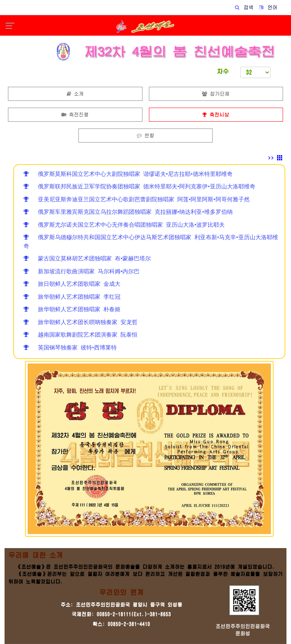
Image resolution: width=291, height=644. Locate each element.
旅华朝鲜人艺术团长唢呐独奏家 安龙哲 (81, 322)
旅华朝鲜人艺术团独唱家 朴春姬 (72, 309)
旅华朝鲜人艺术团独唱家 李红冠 (72, 297)
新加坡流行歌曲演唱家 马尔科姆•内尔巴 (81, 271)
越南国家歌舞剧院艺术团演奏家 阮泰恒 (81, 335)
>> (275, 158)
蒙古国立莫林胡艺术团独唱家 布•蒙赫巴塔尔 (87, 258)
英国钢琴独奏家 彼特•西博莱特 (70, 347)
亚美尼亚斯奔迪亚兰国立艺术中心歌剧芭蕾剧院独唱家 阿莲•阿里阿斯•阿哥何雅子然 (137, 199)
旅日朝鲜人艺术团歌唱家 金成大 (72, 284)
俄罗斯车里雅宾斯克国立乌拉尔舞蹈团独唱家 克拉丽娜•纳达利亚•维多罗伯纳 (128, 212)
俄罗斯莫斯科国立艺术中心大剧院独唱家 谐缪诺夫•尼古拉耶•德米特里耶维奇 (128, 174)
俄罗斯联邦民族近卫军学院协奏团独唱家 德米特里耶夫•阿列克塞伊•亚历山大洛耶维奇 (139, 186)
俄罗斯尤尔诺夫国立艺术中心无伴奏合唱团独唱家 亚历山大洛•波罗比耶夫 (124, 225)
